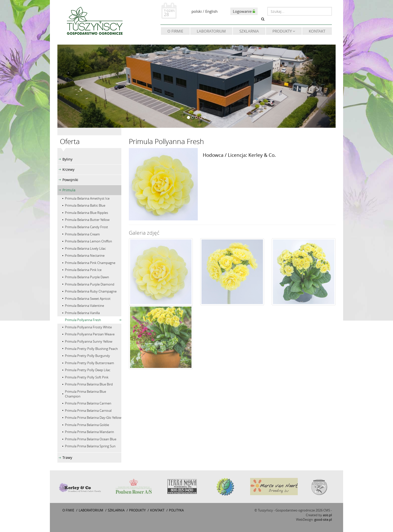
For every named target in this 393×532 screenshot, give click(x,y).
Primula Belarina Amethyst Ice (87, 198)
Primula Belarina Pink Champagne (90, 263)
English (211, 11)
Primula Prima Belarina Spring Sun (90, 446)
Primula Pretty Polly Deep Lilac (88, 370)
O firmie (175, 31)
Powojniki (70, 180)
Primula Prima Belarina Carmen (88, 403)
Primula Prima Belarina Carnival (88, 411)
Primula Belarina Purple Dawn (87, 277)
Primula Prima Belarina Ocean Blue (91, 439)
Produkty (284, 31)
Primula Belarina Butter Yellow (87, 220)
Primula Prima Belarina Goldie (87, 425)
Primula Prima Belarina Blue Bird (89, 384)
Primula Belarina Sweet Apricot (88, 299)
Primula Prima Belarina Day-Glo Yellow (93, 418)
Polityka (176, 510)
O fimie (68, 510)
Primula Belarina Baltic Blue (85, 205)
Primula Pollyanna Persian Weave (90, 334)
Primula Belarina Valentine (84, 306)
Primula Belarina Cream (82, 234)
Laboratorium (211, 31)
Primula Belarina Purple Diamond (90, 284)
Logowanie (244, 11)
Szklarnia (249, 31)
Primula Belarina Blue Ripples (86, 213)
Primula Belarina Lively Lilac (85, 248)
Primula (69, 190)
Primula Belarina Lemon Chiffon (88, 241)
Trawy (67, 457)
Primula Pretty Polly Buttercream (89, 363)
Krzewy (68, 169)
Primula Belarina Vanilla (82, 313)
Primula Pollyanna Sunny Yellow (89, 341)
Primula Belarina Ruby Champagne (91, 291)
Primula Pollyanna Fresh (83, 320)
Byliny (67, 159)
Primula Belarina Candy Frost (86, 227)
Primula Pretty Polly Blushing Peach (91, 349)
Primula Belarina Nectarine (85, 255)
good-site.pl (323, 519)
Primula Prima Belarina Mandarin (89, 432)
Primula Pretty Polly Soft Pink (87, 377)
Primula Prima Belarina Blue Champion (85, 394)
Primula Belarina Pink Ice (83, 270)
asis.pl (327, 515)
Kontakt (317, 31)
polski (197, 11)
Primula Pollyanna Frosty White (88, 327)
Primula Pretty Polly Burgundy (87, 356)
